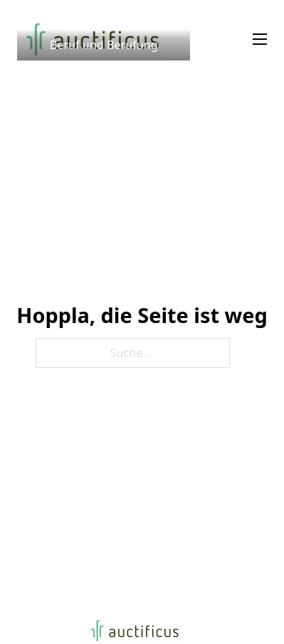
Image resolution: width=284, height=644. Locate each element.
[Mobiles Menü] (260, 39)
